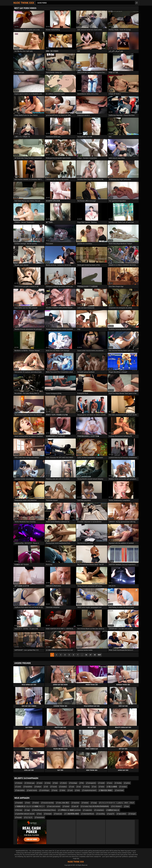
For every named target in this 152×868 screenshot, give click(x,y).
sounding (101, 814)
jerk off (76, 806)
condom (124, 787)
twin (28, 803)
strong (87, 787)
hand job (59, 814)
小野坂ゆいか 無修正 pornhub (70, 810)
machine (76, 803)
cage (28, 810)
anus (111, 783)
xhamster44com (89, 814)
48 (95, 655)
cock (73, 787)
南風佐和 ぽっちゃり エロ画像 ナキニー (31, 806)
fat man (20, 810)
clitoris (64, 783)
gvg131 (112, 814)
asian (41, 783)
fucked (67, 806)
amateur (64, 787)
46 (86, 655)
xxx (95, 787)
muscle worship (48, 803)
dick (78, 790)
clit (47, 787)
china (49, 783)
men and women (55, 806)
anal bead (120, 790)
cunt (71, 790)
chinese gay (30, 783)
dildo (63, 790)
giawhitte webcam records (26, 814)
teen (128, 806)
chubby (119, 783)
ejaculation (21, 790)
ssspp (95, 803)
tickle (102, 787)
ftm (83, 783)
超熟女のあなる (114, 810)
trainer (37, 803)
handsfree (29, 787)
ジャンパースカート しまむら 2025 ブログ (118, 803)
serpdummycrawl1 (90, 790)
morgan (133, 814)
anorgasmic (92, 783)
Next (99, 655)
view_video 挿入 (64, 803)
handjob (20, 803)
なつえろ (29, 817)
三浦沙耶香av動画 (73, 814)
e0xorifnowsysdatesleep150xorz (45, 810)
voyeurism (88, 810)
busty (55, 790)
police (128, 783)
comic (19, 787)
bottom (39, 787)
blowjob (49, 814)
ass (80, 787)
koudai (19, 817)
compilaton (100, 810)
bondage (74, 783)
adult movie (33, 790)
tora (40, 814)
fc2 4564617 (117, 806)
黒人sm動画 (113, 787)
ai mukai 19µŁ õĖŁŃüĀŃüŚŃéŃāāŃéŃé (96, 806)
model (102, 783)
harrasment (40, 817)
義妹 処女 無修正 (107, 790)
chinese (20, 783)
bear (56, 783)
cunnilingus (45, 790)
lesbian (86, 803)
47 (91, 655)
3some (54, 787)
